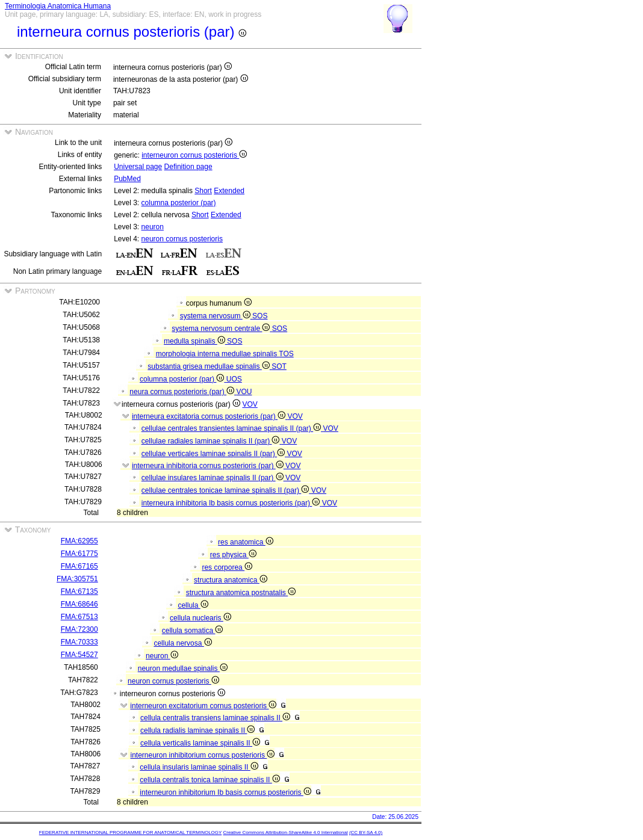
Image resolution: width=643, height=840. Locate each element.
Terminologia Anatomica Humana (58, 6)
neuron (153, 227)
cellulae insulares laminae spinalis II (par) (213, 478)
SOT (279, 366)
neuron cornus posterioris (182, 239)
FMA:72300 (79, 629)
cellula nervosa (182, 643)
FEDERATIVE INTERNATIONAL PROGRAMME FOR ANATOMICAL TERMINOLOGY (130, 832)
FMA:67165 (79, 566)
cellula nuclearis (200, 618)
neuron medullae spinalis (183, 669)
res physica (233, 555)
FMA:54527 (79, 655)
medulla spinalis (195, 341)
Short (203, 191)
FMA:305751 (77, 579)
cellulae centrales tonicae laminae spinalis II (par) (226, 490)
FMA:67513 (79, 617)
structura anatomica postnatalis (241, 593)
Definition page (188, 167)
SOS (260, 316)
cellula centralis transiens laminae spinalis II (215, 718)
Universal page (138, 167)
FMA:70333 (79, 642)
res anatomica (246, 542)
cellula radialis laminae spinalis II (197, 730)
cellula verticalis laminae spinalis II (200, 743)
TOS (286, 354)
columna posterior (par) (179, 203)
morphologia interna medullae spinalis (218, 354)
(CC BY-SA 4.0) (366, 832)
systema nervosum (216, 316)
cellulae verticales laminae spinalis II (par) (214, 454)
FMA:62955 (79, 541)
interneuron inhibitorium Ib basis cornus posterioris (225, 792)
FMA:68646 (79, 604)
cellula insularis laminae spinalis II (199, 767)
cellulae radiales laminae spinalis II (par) (212, 441)
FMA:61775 (79, 554)
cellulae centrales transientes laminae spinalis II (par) (232, 428)
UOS (234, 379)
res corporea (227, 567)
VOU (244, 392)
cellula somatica (193, 631)
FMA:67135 (79, 591)
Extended (229, 191)
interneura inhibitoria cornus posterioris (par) (209, 466)
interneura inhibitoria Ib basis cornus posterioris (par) (232, 503)
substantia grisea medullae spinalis (210, 366)
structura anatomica (231, 580)
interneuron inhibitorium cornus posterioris (202, 755)
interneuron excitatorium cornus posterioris (203, 706)
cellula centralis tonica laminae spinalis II (210, 780)
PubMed (127, 179)
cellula (193, 605)
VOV (250, 404)
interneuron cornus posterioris (194, 155)
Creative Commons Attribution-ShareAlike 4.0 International (285, 832)
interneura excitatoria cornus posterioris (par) (210, 416)
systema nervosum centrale (222, 329)
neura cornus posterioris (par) (183, 392)
